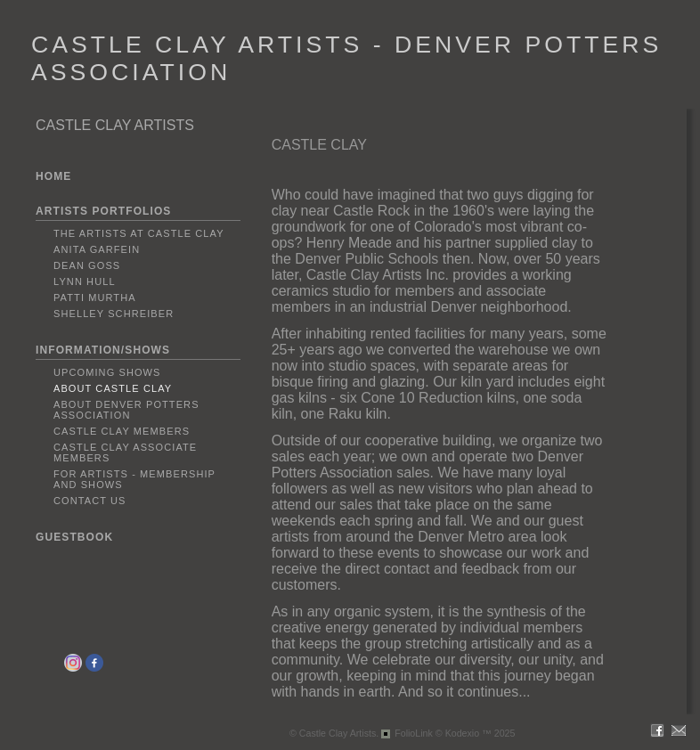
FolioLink (414, 733)
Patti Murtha (95, 298)
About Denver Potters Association (126, 410)
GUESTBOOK (74, 537)
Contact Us (90, 501)
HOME (53, 176)
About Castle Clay (113, 388)
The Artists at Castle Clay (139, 233)
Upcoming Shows (107, 372)
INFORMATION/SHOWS (103, 350)
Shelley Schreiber (114, 314)
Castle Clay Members (122, 431)
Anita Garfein (97, 249)
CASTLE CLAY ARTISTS (115, 125)
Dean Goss (87, 265)
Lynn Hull (85, 281)
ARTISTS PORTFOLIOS (103, 211)
